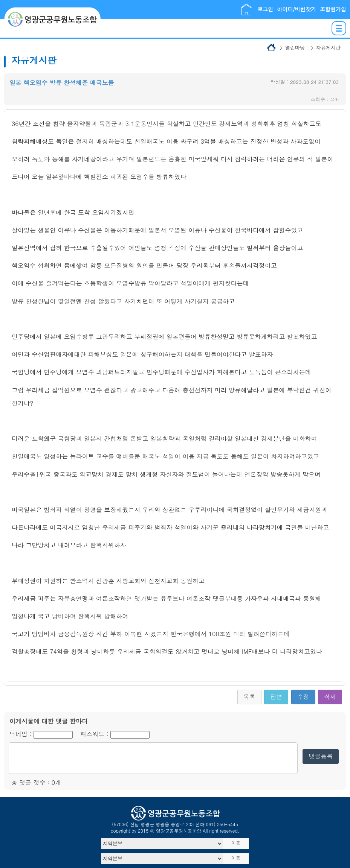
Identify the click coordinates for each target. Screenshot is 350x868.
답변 (276, 697)
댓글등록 (321, 756)
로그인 (265, 9)
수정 (303, 697)
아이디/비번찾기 (297, 9)
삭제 (330, 697)
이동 (236, 843)
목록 (249, 697)
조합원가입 (333, 9)
